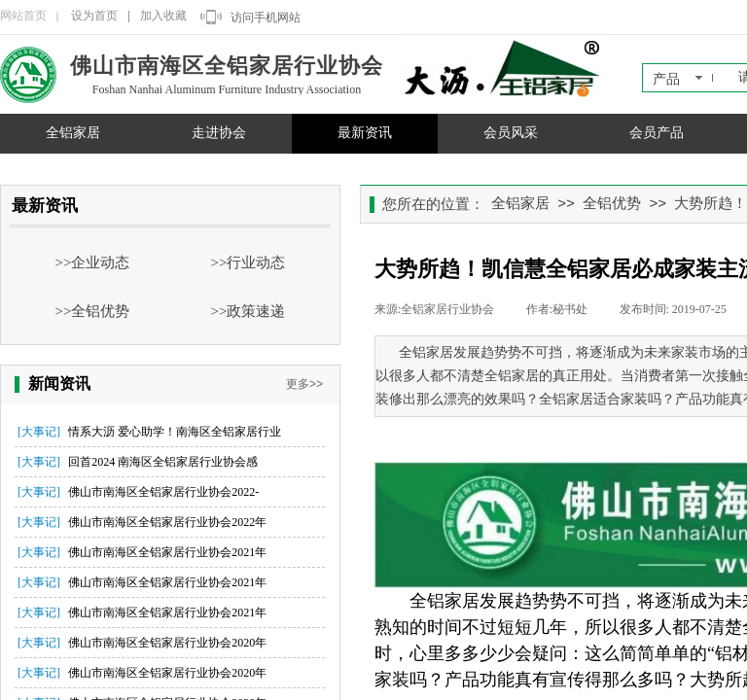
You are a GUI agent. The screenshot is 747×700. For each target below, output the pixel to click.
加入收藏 (163, 16)
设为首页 (94, 16)
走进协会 (219, 133)
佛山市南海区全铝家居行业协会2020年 (167, 643)
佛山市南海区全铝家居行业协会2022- (163, 492)
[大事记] (39, 432)
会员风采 (511, 133)
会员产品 (657, 133)
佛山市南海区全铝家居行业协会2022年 (167, 522)
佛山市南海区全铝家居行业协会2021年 (167, 552)
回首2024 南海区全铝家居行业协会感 (163, 462)
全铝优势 (612, 203)
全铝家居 (73, 133)
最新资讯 (365, 133)
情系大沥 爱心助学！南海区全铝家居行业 (175, 432)
